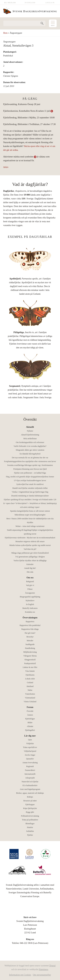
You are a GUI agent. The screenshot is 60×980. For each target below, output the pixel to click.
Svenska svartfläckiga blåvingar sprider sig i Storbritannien (30, 465)
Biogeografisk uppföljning (30, 597)
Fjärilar (30, 835)
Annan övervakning (30, 763)
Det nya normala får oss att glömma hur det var (30, 458)
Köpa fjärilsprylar (30, 808)
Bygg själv (30, 812)
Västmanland (30, 698)
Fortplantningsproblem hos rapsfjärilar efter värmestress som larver (30, 461)
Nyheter (30, 431)
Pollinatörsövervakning (30, 816)
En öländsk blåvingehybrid (30, 454)
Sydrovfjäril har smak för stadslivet (30, 484)
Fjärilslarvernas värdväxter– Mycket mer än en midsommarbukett (30, 538)
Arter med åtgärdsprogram (30, 789)
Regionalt (30, 766)
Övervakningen (30, 618)
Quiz (30, 740)
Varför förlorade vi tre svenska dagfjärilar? (30, 446)
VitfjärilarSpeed (30, 751)
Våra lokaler (30, 671)
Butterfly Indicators (30, 608)
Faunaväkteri (30, 770)
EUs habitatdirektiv (30, 785)
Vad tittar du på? (30, 549)
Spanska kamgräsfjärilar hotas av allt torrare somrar (30, 511)
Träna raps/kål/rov (30, 747)
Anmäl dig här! (30, 568)
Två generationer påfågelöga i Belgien (30, 557)
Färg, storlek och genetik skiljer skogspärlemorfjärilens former (30, 477)
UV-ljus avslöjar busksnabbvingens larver (30, 480)
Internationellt (30, 774)
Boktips (30, 797)
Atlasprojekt (30, 778)
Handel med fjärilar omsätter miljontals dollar (30, 488)
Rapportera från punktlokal (30, 625)
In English (30, 3)
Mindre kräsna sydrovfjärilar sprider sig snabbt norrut (30, 545)
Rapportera (30, 622)
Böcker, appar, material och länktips (30, 793)
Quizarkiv (30, 759)
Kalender (30, 564)
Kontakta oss (30, 612)
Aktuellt (30, 427)
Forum (30, 707)
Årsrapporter (30, 593)
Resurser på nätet (30, 801)
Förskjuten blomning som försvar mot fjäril (30, 469)
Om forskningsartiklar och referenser (30, 442)
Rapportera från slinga (30, 629)
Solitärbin (30, 831)
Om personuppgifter (42, 975)
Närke (30, 690)
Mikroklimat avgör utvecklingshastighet (30, 515)
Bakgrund (30, 581)
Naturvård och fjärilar (30, 782)
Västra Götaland (30, 702)
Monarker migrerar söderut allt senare (30, 541)
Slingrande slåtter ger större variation (30, 450)
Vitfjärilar (30, 743)
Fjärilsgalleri (30, 730)
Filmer (30, 589)
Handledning (30, 648)
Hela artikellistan (30, 439)
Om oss (30, 578)
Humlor (30, 827)
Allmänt (30, 726)
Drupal (52, 966)
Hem (5, 33)
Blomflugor (30, 824)
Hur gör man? (30, 633)
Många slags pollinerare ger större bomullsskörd (30, 553)
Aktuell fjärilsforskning (30, 435)
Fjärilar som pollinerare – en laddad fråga (30, 473)
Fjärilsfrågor (30, 719)
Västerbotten (30, 694)
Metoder (30, 641)
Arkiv (6, 167)
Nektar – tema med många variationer (30, 526)
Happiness (43, 969)
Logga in (50, 3)
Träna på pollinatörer (30, 820)
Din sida (30, 572)
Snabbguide (30, 644)
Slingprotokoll (30, 660)
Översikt (30, 711)
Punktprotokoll (30, 663)
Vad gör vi (30, 585)
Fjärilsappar (30, 804)
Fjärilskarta (30, 675)
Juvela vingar (30, 755)
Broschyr (30, 637)
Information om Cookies (20, 975)
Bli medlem (10, 3)
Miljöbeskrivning (30, 652)
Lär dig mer (30, 736)
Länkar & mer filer (30, 667)
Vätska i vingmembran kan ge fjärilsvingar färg (30, 492)
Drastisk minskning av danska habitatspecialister (30, 496)
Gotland (30, 683)
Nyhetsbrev (30, 601)
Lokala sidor (30, 679)
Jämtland (30, 686)
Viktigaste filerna (30, 656)
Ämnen (30, 715)
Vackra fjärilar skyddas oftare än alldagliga (30, 561)
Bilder (30, 723)
